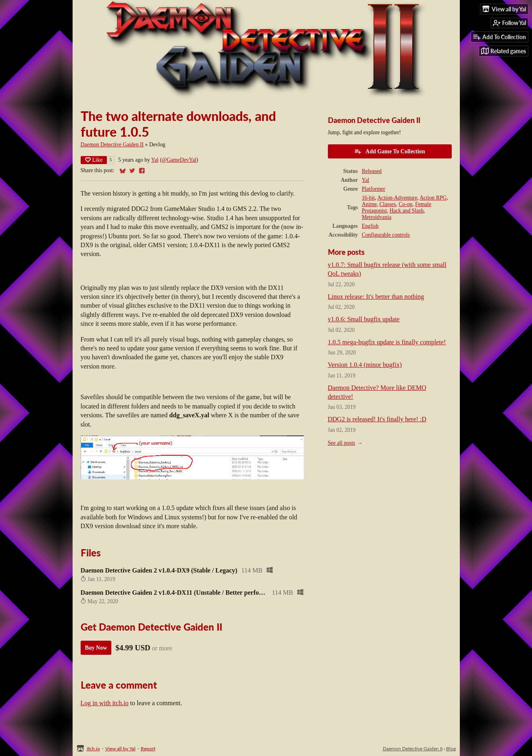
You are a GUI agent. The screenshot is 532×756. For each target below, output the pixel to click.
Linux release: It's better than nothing (376, 297)
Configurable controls (386, 235)
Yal (155, 160)
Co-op (405, 204)
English (370, 226)
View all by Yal (120, 749)
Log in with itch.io (105, 703)
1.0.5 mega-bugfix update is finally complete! (387, 342)
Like (94, 160)
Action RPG (433, 198)
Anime (369, 204)
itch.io (93, 749)
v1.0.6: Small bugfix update (364, 319)
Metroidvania (377, 217)
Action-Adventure (397, 198)
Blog (451, 749)
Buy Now (96, 648)
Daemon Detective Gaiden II (112, 145)
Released (372, 171)
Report (148, 749)
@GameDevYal (179, 160)
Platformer (373, 189)
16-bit (368, 198)
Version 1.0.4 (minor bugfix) (365, 365)
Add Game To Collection (389, 151)
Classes (388, 204)
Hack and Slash (407, 211)
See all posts (342, 443)
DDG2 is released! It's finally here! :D (377, 419)
